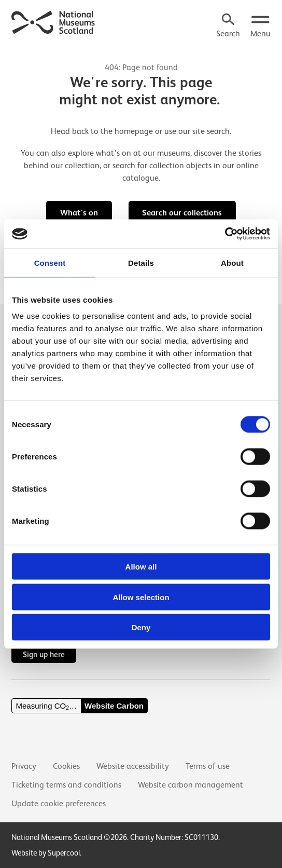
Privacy (24, 766)
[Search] (228, 26)
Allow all (141, 567)
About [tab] (232, 262)
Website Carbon (114, 706)
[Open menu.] (260, 26)
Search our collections (182, 213)
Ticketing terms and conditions (66, 785)
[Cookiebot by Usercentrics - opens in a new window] (225, 234)
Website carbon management (191, 785)
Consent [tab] (50, 262)
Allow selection (141, 597)
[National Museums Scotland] (53, 21)
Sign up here (44, 654)
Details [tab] (141, 262)
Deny (141, 627)
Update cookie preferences (59, 804)
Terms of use (208, 766)
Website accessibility (133, 766)
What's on (79, 213)
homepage (134, 131)
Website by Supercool (46, 853)
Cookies (66, 766)
